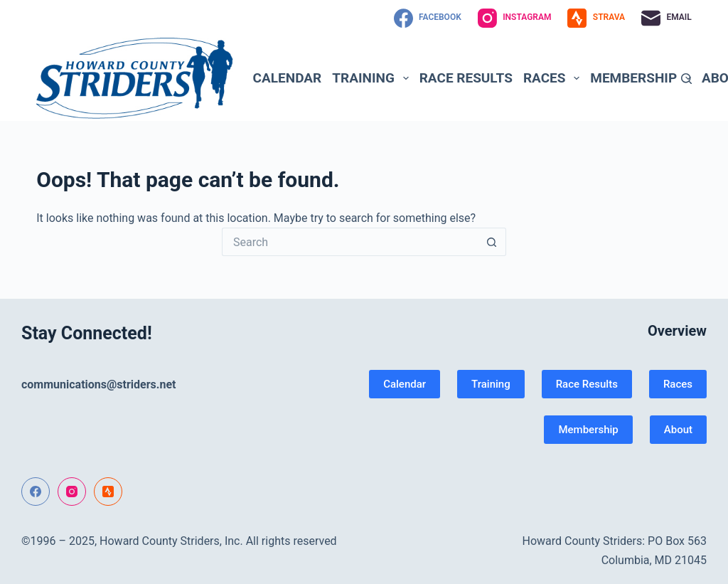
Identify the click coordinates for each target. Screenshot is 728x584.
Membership (643, 78)
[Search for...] (350, 242)
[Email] (667, 18)
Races (554, 78)
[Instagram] (515, 18)
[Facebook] (428, 18)
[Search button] (492, 242)
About (678, 430)
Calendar (288, 78)
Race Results (466, 78)
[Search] (686, 79)
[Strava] (596, 18)
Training (373, 78)
